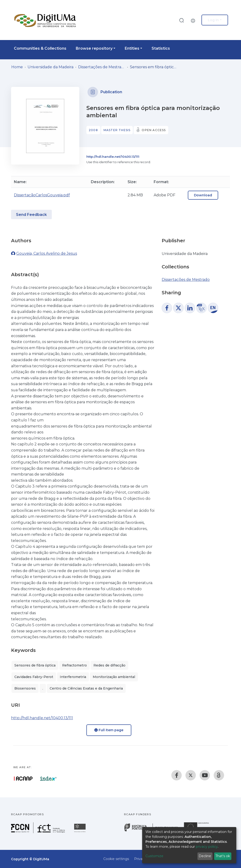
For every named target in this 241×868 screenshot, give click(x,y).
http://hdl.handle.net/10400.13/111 (113, 157)
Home (17, 67)
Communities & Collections (40, 48)
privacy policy (207, 847)
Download (203, 195)
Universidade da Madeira (50, 67)
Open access (154, 130)
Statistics (161, 48)
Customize (154, 856)
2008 (93, 130)
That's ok (223, 856)
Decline (205, 856)
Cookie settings (116, 859)
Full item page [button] (109, 730)
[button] (194, 20)
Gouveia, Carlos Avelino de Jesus (47, 253)
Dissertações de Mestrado (102, 67)
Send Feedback (31, 215)
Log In (213, 20)
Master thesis (117, 130)
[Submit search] (181, 20)
